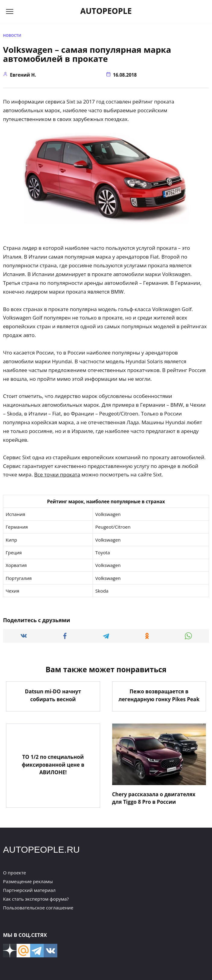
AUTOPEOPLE (106, 11)
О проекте (14, 873)
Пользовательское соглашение (38, 908)
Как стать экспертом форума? (36, 899)
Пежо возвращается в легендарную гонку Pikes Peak (159, 695)
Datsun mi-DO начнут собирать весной (53, 695)
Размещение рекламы (28, 881)
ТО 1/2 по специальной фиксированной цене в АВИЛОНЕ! (53, 765)
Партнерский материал (29, 890)
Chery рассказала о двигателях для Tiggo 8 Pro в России (154, 798)
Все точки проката (57, 474)
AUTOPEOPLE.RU (41, 850)
